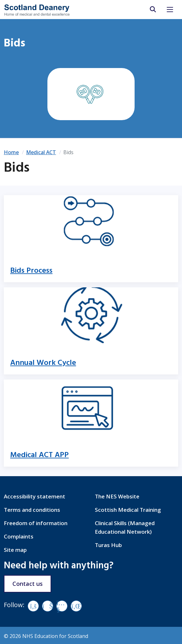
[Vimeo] (48, 606)
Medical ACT (41, 152)
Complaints (19, 536)
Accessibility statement (35, 496)
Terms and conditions (32, 510)
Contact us (28, 584)
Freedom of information (36, 523)
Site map (15, 550)
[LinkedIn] (76, 606)
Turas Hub (108, 545)
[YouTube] (62, 606)
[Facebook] (33, 606)
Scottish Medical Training (128, 510)
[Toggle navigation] (170, 10)
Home (11, 152)
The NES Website (117, 496)
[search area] (153, 10)
